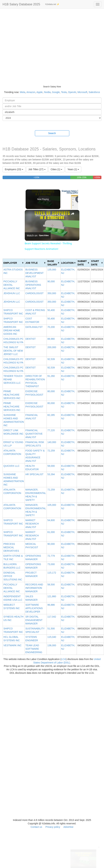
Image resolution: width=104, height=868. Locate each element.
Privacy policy (53, 827)
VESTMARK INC (12, 645)
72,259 (51, 451)
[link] (30, 215)
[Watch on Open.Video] (38, 236)
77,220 (51, 430)
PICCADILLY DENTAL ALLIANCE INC (12, 285)
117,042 (52, 617)
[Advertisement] (34, 45)
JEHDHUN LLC (12, 293)
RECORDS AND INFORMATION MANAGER (34, 588)
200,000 (52, 347)
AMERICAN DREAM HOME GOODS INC (12, 330)
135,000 (52, 270)
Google (56, 92)
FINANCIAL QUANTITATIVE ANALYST (34, 434)
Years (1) (73, 169)
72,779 (51, 556)
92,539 (51, 359)
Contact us (36, 827)
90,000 (51, 281)
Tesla (64, 92)
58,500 (51, 585)
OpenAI (72, 92)
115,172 (52, 573)
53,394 (51, 474)
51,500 (51, 629)
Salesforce (94, 92)
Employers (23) (14, 169)
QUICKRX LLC (11, 466)
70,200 (51, 327)
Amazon (31, 92)
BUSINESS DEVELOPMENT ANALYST (35, 273)
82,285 (51, 415)
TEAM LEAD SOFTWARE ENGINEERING (34, 649)
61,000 (51, 532)
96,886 (51, 605)
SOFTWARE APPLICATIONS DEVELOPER (34, 608)
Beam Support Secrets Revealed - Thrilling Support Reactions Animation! (52, 215)
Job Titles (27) (37, 169)
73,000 (51, 564)
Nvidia (47, 92)
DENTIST (31, 339)
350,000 (52, 293)
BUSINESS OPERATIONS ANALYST (33, 285)
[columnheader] (14, 263)
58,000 (51, 466)
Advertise (68, 827)
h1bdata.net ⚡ (52, 4)
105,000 (52, 505)
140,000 (52, 442)
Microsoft (82, 92)
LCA (64, 659)
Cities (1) (56, 169)
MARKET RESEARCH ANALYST (32, 524)
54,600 (51, 520)
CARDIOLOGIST (35, 293)
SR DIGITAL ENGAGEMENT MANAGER (34, 620)
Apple (40, 92)
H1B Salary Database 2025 (21, 4)
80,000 (51, 391)
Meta (23, 92)
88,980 (51, 339)
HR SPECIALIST (34, 474)
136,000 (52, 645)
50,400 (51, 310)
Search (52, 133)
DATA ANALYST (34, 327)
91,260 (51, 376)
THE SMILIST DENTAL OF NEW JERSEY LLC (13, 351)
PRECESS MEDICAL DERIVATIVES (11, 547)
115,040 (52, 637)
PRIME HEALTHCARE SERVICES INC (12, 395)
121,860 (52, 596)
